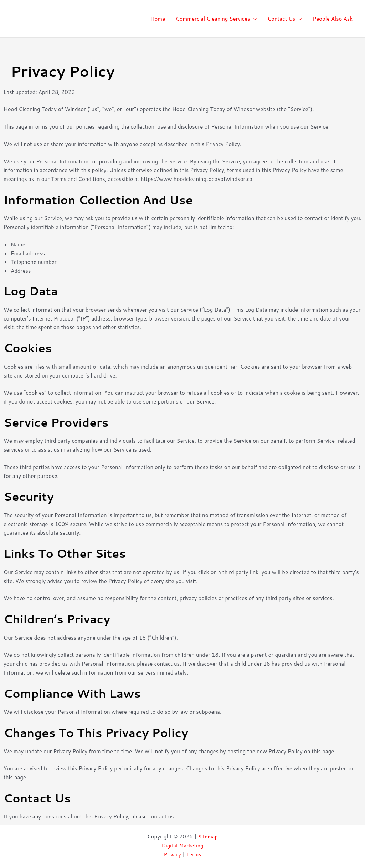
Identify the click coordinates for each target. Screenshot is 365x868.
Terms (194, 854)
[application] (253, 19)
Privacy (172, 854)
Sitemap (208, 836)
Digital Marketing (182, 845)
